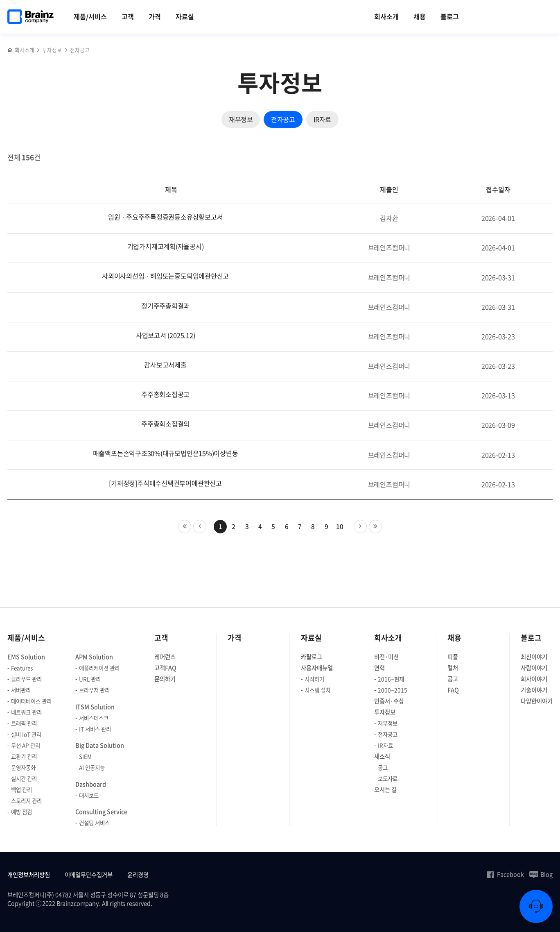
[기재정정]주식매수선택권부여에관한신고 (165, 484)
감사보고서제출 (165, 365)
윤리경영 (138, 875)
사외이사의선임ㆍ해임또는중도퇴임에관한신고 (165, 276)
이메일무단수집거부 (89, 875)
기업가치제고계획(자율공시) (166, 247)
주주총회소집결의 (165, 424)
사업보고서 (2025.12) (166, 336)
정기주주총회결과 (165, 306)
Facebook (505, 874)
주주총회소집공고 (165, 395)
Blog (541, 874)
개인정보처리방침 (29, 875)
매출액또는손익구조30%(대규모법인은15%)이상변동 (166, 454)
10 (340, 526)
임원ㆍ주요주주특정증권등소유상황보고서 (166, 217)
